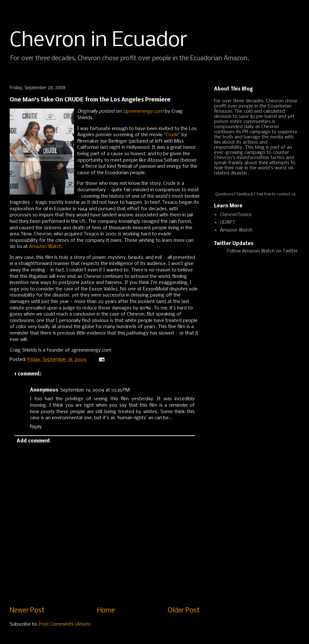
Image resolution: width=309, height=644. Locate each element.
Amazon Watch (45, 247)
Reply (36, 427)
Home (106, 611)
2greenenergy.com (143, 111)
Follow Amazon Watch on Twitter (262, 251)
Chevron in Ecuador (98, 41)
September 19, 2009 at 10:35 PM (95, 390)
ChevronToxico (236, 215)
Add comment (33, 441)
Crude (172, 135)
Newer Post (27, 611)
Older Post (184, 611)
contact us (286, 194)
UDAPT (228, 223)
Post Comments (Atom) (65, 624)
